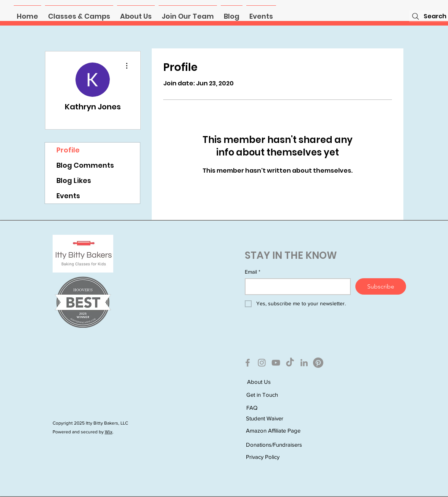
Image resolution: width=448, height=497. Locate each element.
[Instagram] (262, 363)
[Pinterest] (318, 363)
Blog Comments (85, 165)
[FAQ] (273, 408)
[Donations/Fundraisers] (274, 445)
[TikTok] (290, 363)
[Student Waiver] (273, 419)
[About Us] (274, 382)
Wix (109, 432)
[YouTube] (276, 363)
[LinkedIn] (304, 363)
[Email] (295, 287)
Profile (68, 150)
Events (68, 196)
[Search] (429, 16)
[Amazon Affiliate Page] (273, 431)
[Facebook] (248, 363)
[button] (79, 13)
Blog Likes (74, 180)
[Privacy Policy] (273, 457)
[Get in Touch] (273, 395)
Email (253, 272)
